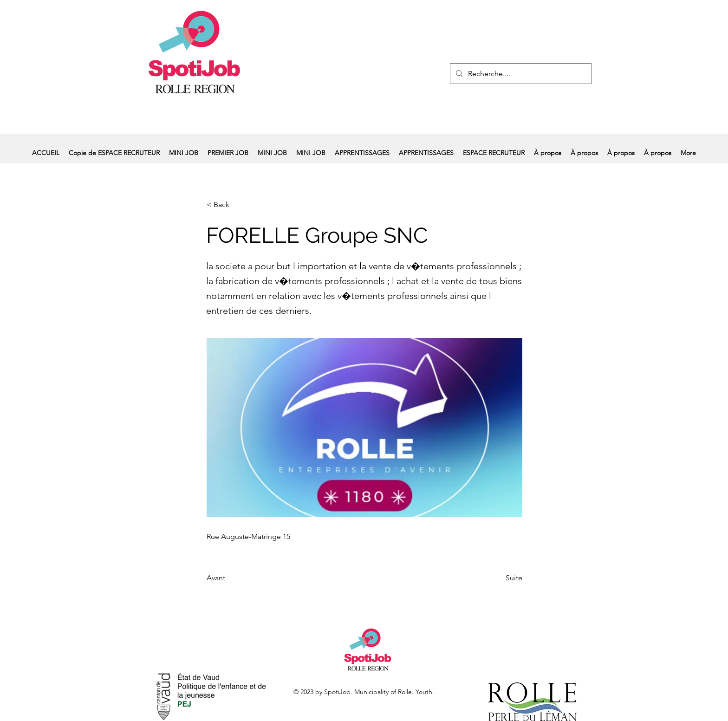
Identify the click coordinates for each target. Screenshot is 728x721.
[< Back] (237, 205)
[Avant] (237, 578)
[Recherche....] (520, 74)
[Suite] (499, 578)
